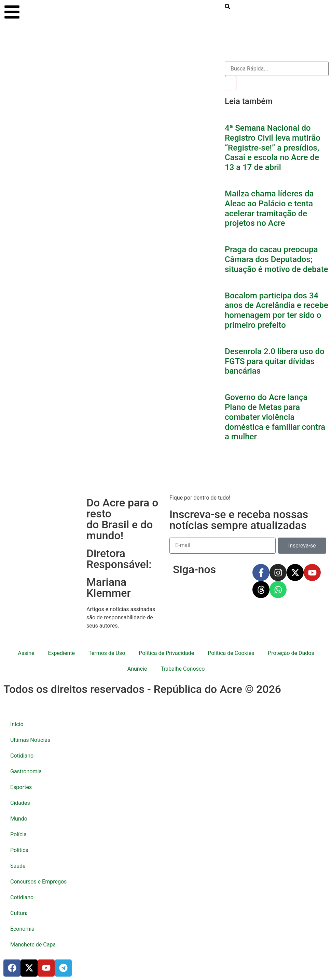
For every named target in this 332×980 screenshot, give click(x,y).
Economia (22, 929)
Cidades (20, 803)
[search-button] (227, 7)
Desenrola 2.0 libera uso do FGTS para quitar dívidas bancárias (275, 361)
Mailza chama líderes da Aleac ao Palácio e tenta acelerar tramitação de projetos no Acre (269, 208)
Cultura (19, 913)
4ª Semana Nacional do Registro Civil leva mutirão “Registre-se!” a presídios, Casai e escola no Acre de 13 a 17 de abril (273, 148)
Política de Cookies (231, 653)
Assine (26, 653)
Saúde (18, 866)
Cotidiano (22, 756)
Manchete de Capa (33, 945)
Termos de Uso (107, 653)
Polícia (18, 834)
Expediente (61, 653)
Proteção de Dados (291, 653)
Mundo (19, 819)
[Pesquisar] (231, 83)
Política (19, 850)
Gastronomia (26, 771)
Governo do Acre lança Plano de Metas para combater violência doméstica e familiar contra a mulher (275, 417)
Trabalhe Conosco (183, 669)
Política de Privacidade (166, 653)
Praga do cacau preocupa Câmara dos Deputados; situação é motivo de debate (276, 259)
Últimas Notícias (30, 740)
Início (17, 724)
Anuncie (137, 669)
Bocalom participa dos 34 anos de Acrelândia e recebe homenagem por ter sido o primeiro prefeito (276, 310)
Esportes (21, 787)
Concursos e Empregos (38, 882)
